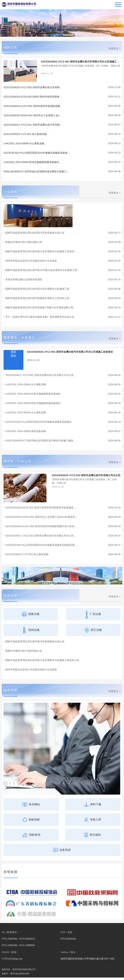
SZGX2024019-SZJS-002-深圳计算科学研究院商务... (33, 97)
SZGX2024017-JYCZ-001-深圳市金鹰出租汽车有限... (33, 125)
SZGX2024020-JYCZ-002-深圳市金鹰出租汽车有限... (33, 87)
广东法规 (93, 614)
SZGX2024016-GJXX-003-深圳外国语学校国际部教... (33, 106)
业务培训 (62, 850)
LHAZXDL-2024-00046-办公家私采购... (25, 143)
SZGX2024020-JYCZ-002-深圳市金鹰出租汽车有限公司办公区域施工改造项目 (70, 352)
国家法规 (31, 614)
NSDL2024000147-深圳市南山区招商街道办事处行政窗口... (36, 171)
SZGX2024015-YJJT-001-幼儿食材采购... (26, 134)
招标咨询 (31, 835)
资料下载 (93, 804)
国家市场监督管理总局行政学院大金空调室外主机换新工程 (37, 289)
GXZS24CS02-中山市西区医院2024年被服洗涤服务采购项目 (38, 422)
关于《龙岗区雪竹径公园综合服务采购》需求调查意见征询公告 (40, 317)
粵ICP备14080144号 (20, 974)
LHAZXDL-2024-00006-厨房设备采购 (26, 431)
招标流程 (31, 820)
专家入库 (93, 820)
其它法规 (93, 630)
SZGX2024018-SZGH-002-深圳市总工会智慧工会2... (32, 115)
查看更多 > (114, 49)
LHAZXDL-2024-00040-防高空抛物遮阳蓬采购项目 (33, 394)
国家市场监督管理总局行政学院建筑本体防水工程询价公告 (37, 298)
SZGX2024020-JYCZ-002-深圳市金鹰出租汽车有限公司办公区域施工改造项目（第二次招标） (80, 62)
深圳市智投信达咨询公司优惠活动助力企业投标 (31, 261)
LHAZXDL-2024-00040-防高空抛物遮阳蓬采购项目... (32, 162)
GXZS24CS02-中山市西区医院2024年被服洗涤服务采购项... (36, 153)
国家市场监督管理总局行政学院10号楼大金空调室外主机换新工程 (41, 270)
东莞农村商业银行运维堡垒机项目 (24, 279)
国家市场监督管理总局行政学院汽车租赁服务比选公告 (35, 233)
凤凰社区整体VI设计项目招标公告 (24, 242)
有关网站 (31, 804)
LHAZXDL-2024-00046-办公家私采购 (26, 384)
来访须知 (93, 835)
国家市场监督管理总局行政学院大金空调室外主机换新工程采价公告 (42, 660)
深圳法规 (31, 630)
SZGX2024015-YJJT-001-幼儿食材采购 (27, 554)
